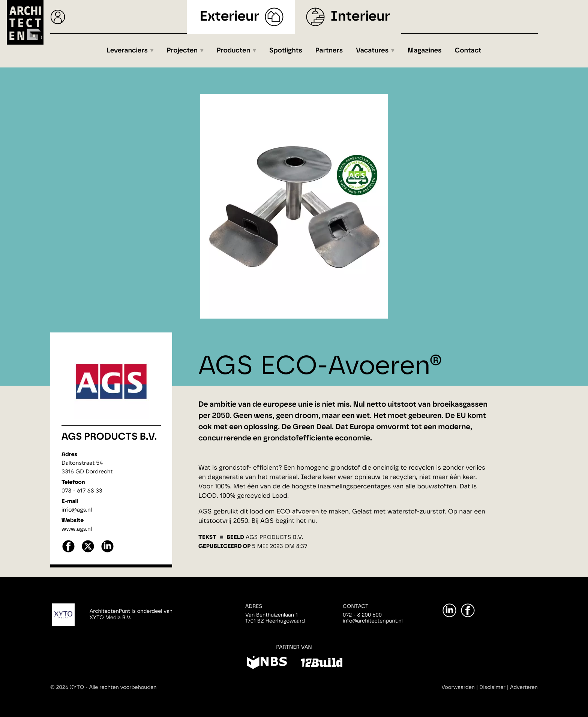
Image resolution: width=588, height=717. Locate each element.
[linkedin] (107, 552)
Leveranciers (127, 51)
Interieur (360, 17)
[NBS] (267, 664)
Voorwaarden (458, 687)
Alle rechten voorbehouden (123, 687)
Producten (234, 51)
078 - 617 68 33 (82, 491)
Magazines (425, 51)
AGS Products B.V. (109, 437)
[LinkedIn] (449, 610)
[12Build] (322, 664)
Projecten (182, 51)
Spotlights (286, 51)
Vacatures (372, 51)
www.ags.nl (77, 529)
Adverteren (524, 687)
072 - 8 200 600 (362, 615)
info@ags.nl (77, 510)
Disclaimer (493, 687)
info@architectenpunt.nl (373, 621)
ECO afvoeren (298, 512)
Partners (329, 51)
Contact (468, 51)
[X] (88, 552)
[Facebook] (468, 610)
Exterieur (230, 17)
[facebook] (68, 552)
